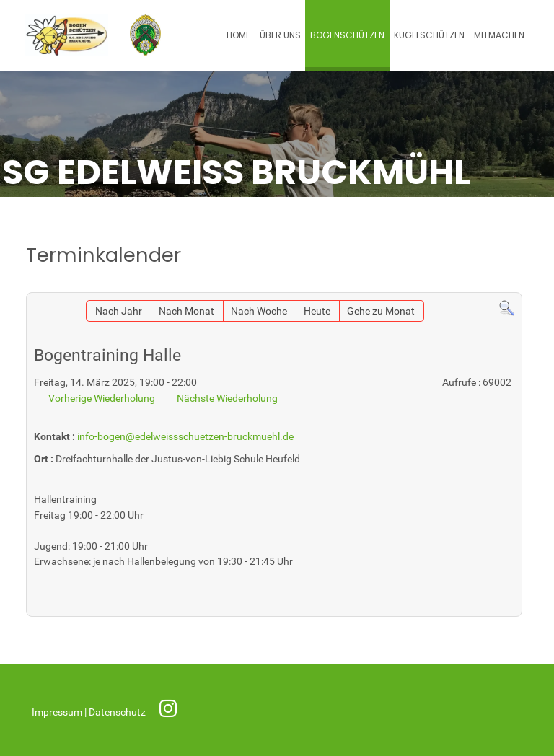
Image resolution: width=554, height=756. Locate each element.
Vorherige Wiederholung (102, 399)
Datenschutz (118, 712)
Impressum (58, 712)
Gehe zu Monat (381, 311)
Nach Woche (259, 311)
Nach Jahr (119, 311)
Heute (317, 311)
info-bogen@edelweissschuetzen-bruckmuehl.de (185, 437)
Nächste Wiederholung (227, 399)
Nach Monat (186, 311)
